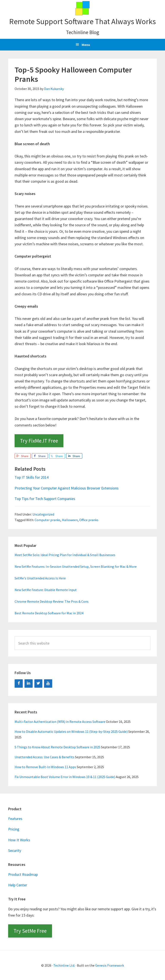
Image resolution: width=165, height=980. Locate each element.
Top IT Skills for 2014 (32, 477)
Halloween (70, 520)
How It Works (19, 840)
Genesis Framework (110, 965)
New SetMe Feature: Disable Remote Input (46, 590)
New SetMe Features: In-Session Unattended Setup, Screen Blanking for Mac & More (76, 566)
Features (15, 819)
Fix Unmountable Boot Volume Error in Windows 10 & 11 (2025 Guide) (65, 777)
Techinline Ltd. (64, 965)
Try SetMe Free (30, 931)
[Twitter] (38, 683)
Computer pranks (47, 520)
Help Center (18, 885)
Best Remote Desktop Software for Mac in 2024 (49, 613)
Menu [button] (86, 45)
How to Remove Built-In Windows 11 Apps (45, 767)
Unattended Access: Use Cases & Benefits (44, 757)
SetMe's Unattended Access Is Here (40, 578)
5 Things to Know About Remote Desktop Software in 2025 (57, 747)
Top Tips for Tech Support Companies (45, 499)
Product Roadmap (23, 874)
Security (15, 850)
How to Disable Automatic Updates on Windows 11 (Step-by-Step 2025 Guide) (71, 731)
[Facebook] (19, 683)
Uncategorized (43, 514)
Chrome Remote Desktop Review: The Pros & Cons (52, 601)
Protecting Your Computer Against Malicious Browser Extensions (67, 488)
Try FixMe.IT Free (39, 441)
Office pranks (89, 520)
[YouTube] (48, 683)
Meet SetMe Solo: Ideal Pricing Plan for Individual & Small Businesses (65, 555)
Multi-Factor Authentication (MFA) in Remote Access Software (60, 722)
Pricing (14, 829)
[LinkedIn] (29, 683)
